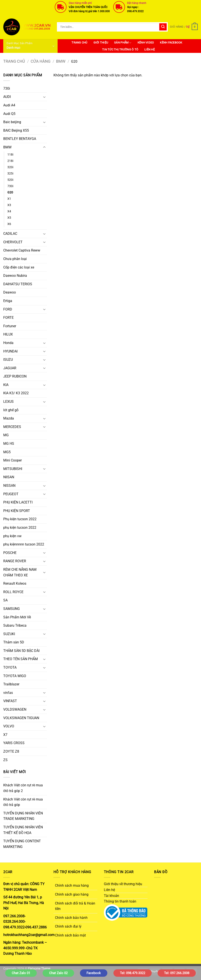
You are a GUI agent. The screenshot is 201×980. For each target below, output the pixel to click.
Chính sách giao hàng (72, 894)
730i (7, 88)
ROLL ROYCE (13, 592)
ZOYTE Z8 (11, 751)
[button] (184, 27)
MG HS (9, 444)
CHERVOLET (13, 242)
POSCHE (10, 553)
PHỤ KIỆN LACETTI (18, 502)
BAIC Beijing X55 (16, 130)
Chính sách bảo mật (70, 935)
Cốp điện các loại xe (19, 267)
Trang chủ (14, 61)
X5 (9, 218)
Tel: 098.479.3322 (133, 973)
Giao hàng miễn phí (80, 3)
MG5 (7, 452)
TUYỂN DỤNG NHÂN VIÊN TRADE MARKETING (23, 816)
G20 (10, 192)
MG (6, 435)
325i (10, 174)
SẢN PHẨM (123, 43)
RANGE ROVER (15, 561)
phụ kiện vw (12, 536)
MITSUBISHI (13, 469)
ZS (5, 760)
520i (10, 180)
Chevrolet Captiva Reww (22, 250)
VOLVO (9, 726)
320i (10, 167)
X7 (5, 735)
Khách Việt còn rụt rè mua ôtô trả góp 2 (23, 788)
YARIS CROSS (14, 743)
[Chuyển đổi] (44, 97)
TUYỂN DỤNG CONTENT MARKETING (22, 844)
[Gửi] (163, 27)
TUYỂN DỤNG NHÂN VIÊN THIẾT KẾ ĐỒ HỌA (23, 830)
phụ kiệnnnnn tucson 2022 (24, 544)
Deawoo (10, 292)
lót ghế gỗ (11, 410)
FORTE (8, 318)
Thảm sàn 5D (14, 642)
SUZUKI (9, 634)
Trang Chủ (79, 43)
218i (10, 161)
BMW (61, 61)
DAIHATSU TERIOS (18, 284)
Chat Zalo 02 (58, 973)
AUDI (7, 97)
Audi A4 (9, 105)
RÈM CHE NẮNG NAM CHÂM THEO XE (20, 572)
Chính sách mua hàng (72, 885)
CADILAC (10, 234)
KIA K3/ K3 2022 (16, 393)
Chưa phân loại (15, 259)
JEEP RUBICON (15, 376)
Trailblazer (11, 684)
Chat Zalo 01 (21, 973)
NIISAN (9, 477)
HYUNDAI (10, 351)
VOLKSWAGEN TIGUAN (21, 718)
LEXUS (8, 402)
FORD (8, 309)
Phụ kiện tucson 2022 (20, 519)
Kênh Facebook (171, 43)
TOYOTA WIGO (15, 676)
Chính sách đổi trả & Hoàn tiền (75, 906)
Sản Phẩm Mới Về (17, 617)
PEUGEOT (11, 494)
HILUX (8, 334)
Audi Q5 (9, 114)
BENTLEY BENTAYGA (20, 139)
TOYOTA (10, 667)
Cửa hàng (41, 61)
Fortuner (10, 326)
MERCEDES (12, 427)
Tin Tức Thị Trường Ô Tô (120, 50)
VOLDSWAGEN (15, 709)
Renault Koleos (15, 583)
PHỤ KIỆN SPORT (17, 511)
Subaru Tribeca (15, 625)
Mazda (9, 418)
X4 (9, 211)
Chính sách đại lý (68, 926)
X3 (9, 205)
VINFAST (10, 701)
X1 (9, 199)
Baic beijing (12, 122)
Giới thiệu (101, 43)
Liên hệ (150, 50)
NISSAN (9, 486)
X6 (9, 224)
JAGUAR (10, 368)
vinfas (8, 693)
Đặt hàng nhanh (137, 3)
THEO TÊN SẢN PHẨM (21, 659)
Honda (8, 343)
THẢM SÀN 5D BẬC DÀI (21, 651)
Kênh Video (146, 43)
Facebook (94, 973)
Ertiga (8, 301)
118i (10, 155)
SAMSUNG (12, 609)
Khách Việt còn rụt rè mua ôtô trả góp (23, 802)
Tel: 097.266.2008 (177, 973)
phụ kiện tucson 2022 (20, 528)
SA (5, 600)
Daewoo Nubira (15, 276)
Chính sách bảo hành (71, 918)
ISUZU (8, 360)
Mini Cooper (12, 460)
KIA (6, 385)
